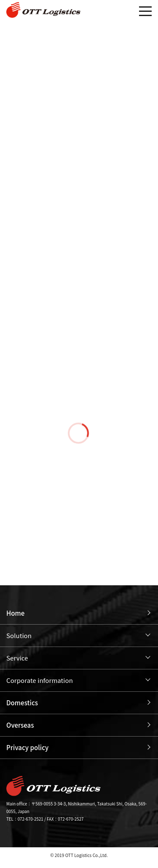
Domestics (22, 703)
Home (15, 613)
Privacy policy (27, 747)
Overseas (20, 725)
